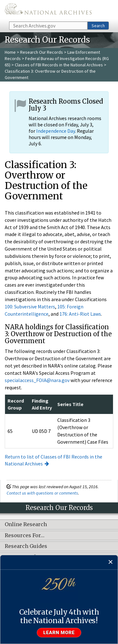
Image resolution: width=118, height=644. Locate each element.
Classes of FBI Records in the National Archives (59, 65)
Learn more (59, 633)
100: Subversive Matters (30, 307)
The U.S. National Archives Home (48, 10)
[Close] (111, 562)
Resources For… (25, 536)
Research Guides (26, 546)
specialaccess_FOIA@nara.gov (37, 380)
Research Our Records (42, 52)
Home (10, 52)
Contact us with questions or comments (42, 493)
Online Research (26, 525)
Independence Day (56, 131)
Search (98, 26)
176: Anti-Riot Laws (80, 314)
